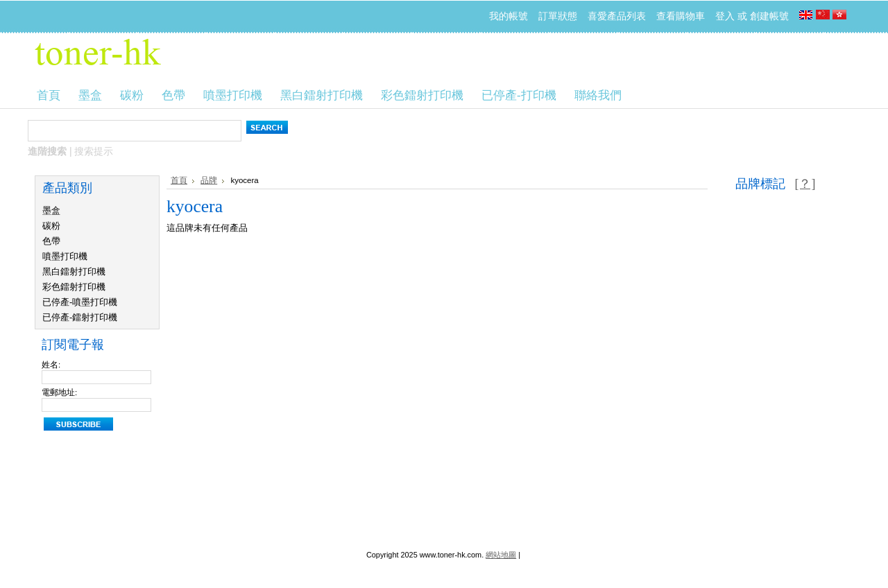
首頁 (179, 180)
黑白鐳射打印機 (74, 271)
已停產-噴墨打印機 (80, 302)
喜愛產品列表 (617, 16)
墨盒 (51, 210)
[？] (805, 184)
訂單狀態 (558, 16)
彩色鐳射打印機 (74, 287)
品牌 (209, 180)
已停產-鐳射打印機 (80, 317)
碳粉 (51, 226)
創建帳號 (769, 16)
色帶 (51, 241)
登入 (725, 16)
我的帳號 (509, 16)
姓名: (51, 365)
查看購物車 (681, 16)
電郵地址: (59, 392)
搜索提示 (94, 151)
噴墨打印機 (65, 256)
